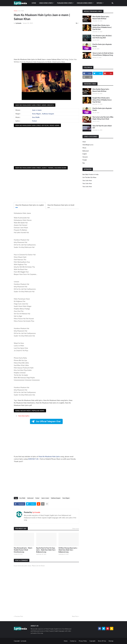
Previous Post (19, 616)
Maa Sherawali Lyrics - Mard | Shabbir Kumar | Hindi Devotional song (23, 550)
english (85, 154)
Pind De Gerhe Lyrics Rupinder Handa (102, 45)
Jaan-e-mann (37, 110)
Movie (84, 148)
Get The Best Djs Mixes (89, 177)
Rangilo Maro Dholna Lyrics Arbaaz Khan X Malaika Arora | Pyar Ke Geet (102, 27)
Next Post (75, 616)
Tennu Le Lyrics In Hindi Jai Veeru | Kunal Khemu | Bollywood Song (103, 54)
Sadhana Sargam (48, 114)
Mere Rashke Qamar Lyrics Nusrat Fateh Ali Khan (101, 18)
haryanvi (85, 157)
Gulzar (34, 121)
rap (84, 163)
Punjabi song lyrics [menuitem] (65, 3)
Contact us (73, 641)
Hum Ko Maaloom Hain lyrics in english (30, 205)
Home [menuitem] (34, 3)
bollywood (30, 498)
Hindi (84, 142)
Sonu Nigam (36, 114)
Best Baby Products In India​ (90, 174)
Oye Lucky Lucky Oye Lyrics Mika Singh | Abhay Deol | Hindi (103, 118)
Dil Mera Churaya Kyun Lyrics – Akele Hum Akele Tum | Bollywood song (68, 550)
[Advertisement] (46, 41)
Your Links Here (87, 180)
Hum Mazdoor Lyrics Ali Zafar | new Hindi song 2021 (102, 37)
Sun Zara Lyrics (24, 416)
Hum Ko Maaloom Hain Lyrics (50, 456)
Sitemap (111, 641)
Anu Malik (21, 11)
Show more (76, 529)
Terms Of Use (102, 641)
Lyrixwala (36, 512)
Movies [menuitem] (99, 3)
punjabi (85, 160)
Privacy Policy (83, 641)
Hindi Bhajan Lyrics (88, 145)
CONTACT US (33, 459)
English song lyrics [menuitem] (85, 3)
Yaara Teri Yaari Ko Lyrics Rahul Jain (102, 127)
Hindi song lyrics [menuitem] (46, 3)
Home (15, 11)
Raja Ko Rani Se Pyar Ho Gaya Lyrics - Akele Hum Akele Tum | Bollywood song (46, 550)
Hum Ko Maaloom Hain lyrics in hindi (61, 205)
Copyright (92, 641)
